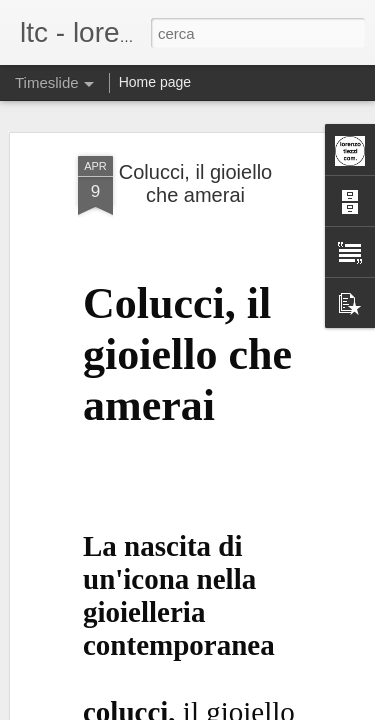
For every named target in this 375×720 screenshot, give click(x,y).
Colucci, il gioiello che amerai (195, 147)
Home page (155, 82)
